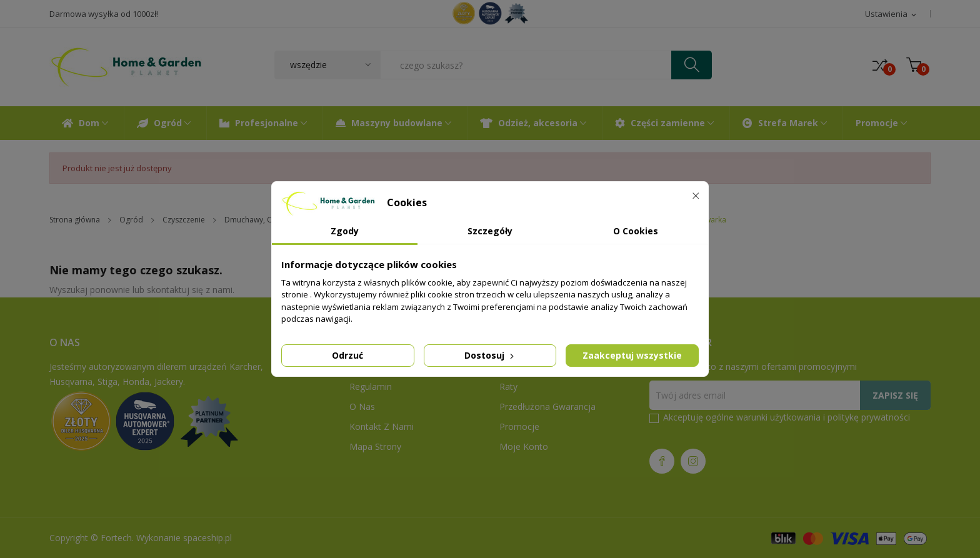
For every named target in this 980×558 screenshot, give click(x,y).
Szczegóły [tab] (490, 231)
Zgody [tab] (345, 231)
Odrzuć (347, 355)
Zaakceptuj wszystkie (632, 355)
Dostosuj (490, 355)
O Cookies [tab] (636, 231)
